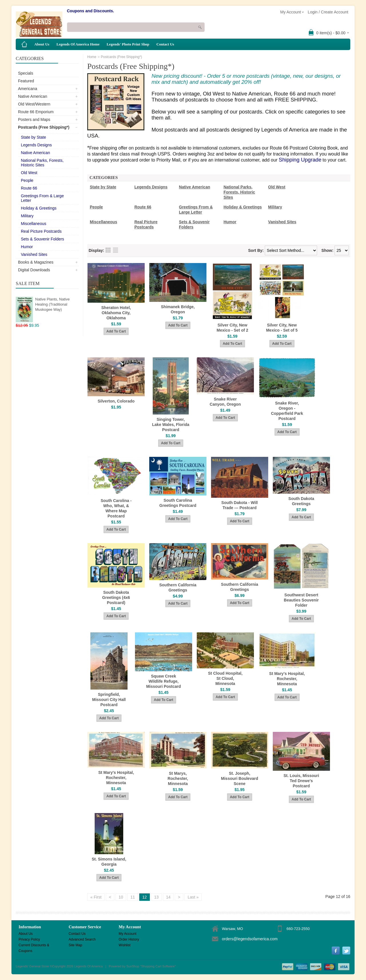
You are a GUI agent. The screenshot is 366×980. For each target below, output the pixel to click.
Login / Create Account (328, 12)
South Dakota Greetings (301, 501)
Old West (29, 173)
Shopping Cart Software (158, 966)
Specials (26, 73)
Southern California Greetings (178, 587)
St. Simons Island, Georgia (109, 862)
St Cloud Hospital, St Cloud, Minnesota (225, 678)
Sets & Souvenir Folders (42, 239)
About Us (42, 44)
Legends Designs (36, 145)
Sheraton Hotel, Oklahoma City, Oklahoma (116, 313)
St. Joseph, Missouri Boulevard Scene (240, 778)
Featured (26, 81)
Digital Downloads (34, 270)
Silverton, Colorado (116, 401)
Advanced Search (82, 939)
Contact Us (165, 44)
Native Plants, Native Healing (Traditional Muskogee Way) (52, 304)
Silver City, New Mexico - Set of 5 (282, 328)
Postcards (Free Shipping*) (44, 127)
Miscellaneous (34, 224)
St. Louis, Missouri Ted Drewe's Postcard (301, 781)
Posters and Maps (34, 119)
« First (96, 897)
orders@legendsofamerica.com (250, 939)
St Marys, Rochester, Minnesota (178, 778)
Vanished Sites (34, 254)
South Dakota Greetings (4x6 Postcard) (116, 597)
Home (92, 57)
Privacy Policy (29, 939)
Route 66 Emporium (36, 112)
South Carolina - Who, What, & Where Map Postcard (116, 508)
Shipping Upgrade (300, 160)
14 (168, 897)
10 (121, 897)
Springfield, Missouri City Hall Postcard (109, 700)
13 (156, 897)
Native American (33, 96)
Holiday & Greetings (39, 208)
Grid (108, 250)
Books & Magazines (36, 262)
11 (133, 897)
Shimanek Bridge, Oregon (178, 309)
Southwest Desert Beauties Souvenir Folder (301, 600)
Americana (28, 89)
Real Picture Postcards (41, 231)
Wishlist (125, 945)
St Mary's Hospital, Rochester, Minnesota (287, 679)
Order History (129, 939)
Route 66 (29, 188)
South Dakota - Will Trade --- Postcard (239, 505)
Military (27, 216)
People (27, 180)
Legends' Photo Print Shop (128, 44)
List (116, 250)
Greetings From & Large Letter (42, 198)
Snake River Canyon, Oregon (225, 402)
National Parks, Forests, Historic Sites (42, 163)
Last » (193, 897)
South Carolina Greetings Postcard (178, 503)
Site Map (75, 945)
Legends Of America (89, 966)
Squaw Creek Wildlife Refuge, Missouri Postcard (163, 681)
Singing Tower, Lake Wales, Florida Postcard (171, 425)
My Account (128, 934)
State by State (33, 137)
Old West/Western (34, 104)
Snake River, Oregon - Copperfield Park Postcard (287, 411)
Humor (27, 247)
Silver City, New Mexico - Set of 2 (232, 328)
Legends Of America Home (78, 44)
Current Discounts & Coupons (34, 946)
